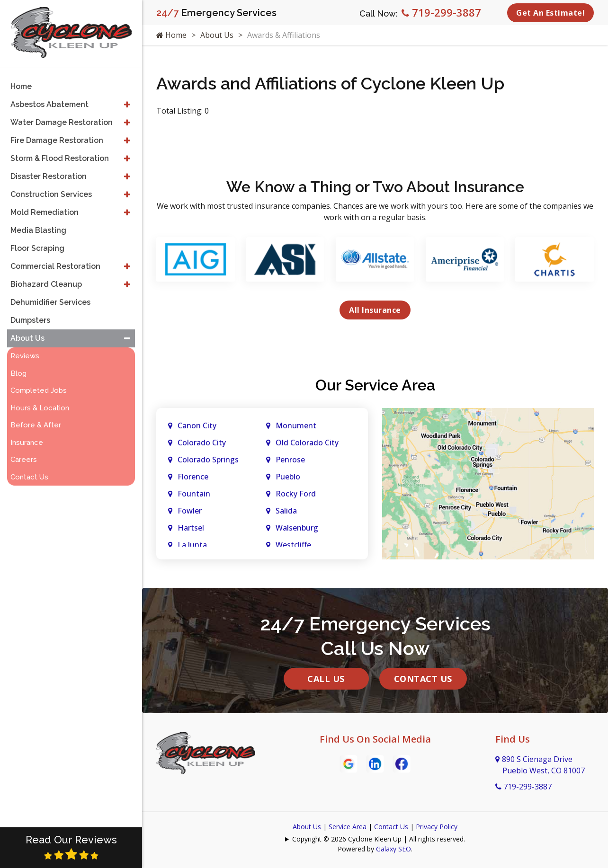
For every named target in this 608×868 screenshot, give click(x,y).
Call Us (326, 679)
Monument (296, 425)
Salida (286, 511)
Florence (193, 477)
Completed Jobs (39, 390)
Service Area (348, 827)
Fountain (194, 494)
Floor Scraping (37, 248)
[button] (127, 105)
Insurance (27, 443)
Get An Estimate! (550, 13)
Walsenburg (297, 528)
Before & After (36, 425)
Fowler (190, 511)
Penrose (290, 460)
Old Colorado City (307, 443)
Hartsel (191, 528)
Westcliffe (293, 545)
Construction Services (51, 194)
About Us (217, 35)
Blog (18, 373)
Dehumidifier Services (50, 302)
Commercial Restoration (55, 266)
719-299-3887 (441, 12)
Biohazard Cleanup (46, 284)
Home (171, 35)
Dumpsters (30, 320)
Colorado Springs (208, 460)
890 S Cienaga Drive (540, 765)
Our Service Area (375, 385)
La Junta (192, 545)
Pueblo (288, 477)
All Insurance (375, 310)
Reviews (25, 356)
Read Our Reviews (71, 847)
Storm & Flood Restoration (60, 158)
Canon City (197, 425)
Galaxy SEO (393, 849)
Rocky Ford (296, 494)
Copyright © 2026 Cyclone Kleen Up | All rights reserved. (379, 839)
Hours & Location (40, 408)
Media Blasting (38, 230)
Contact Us (423, 679)
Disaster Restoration (49, 176)
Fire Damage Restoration (57, 140)
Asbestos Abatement (49, 104)
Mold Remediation (45, 212)
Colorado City (202, 443)
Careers (24, 460)
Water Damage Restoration (62, 122)
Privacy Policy (437, 827)
